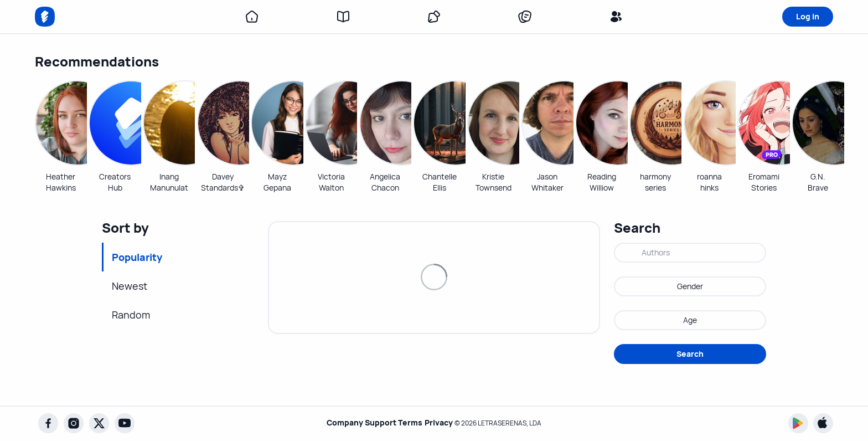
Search (690, 354)
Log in (808, 16)
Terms (410, 423)
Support (375, 423)
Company (334, 423)
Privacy (444, 423)
